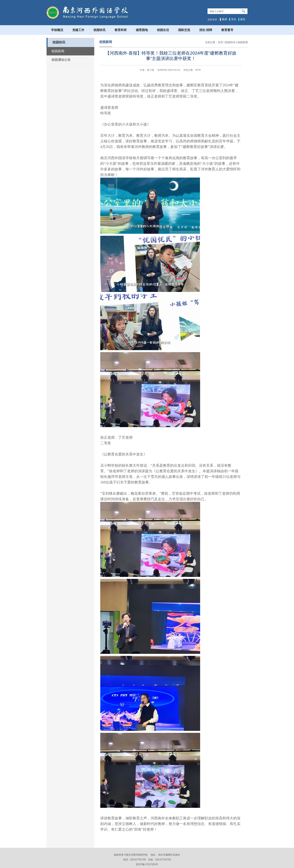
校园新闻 (243, 42)
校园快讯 (230, 42)
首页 (220, 42)
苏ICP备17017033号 (147, 864)
